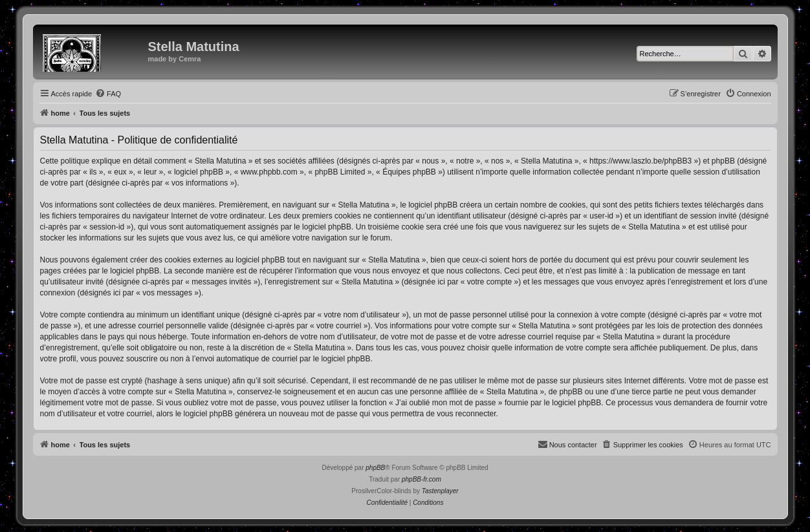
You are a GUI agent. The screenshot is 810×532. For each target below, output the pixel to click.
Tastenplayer (440, 491)
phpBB (375, 468)
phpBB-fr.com (421, 479)
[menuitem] (108, 94)
